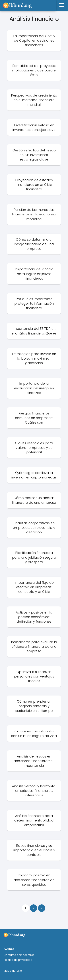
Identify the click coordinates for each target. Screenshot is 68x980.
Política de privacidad (18, 960)
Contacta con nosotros (19, 955)
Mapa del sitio (13, 971)
